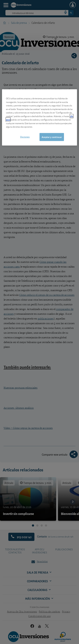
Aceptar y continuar (52, 137)
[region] (39, 117)
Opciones (25, 137)
